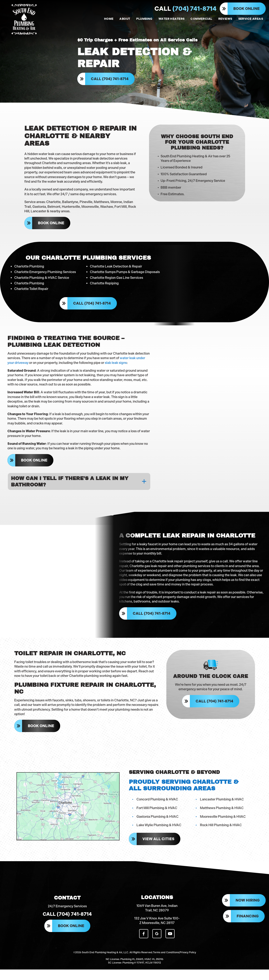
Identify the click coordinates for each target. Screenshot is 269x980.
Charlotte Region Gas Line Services (116, 277)
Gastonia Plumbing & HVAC (158, 825)
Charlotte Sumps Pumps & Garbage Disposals (125, 271)
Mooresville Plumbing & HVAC (223, 825)
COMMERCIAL (201, 19)
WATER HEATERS (172, 19)
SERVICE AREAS (251, 19)
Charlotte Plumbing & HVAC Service (42, 277)
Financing (248, 929)
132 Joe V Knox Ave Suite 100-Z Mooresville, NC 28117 (157, 933)
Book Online (247, 9)
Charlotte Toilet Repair (31, 288)
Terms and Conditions (166, 964)
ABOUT (125, 19)
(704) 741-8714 (185, 9)
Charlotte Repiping (104, 282)
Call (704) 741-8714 (110, 81)
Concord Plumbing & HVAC (158, 808)
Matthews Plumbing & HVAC (222, 817)
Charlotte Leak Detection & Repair (116, 265)
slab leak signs (116, 363)
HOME (109, 19)
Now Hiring (248, 913)
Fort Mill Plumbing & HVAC (157, 817)
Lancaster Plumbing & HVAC (223, 808)
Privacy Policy (188, 964)
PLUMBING (144, 19)
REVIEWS (225, 19)
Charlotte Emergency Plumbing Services (45, 271)
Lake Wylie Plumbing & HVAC (160, 834)
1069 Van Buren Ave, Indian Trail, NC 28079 (157, 920)
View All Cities (159, 848)
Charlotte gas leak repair (148, 570)
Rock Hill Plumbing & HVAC (221, 834)
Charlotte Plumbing (29, 265)
